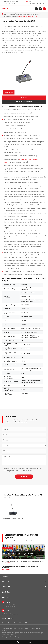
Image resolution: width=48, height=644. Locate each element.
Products (12, 14)
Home (6, 14)
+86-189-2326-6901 (11, 4)
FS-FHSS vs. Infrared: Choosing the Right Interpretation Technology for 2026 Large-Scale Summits (23, 555)
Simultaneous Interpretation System (28, 14)
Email (8, 611)
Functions (24, 98)
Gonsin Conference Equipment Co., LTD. (22, 629)
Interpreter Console (11, 16)
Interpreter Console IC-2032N (13, 519)
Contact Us (6, 597)
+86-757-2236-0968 (11, 2)
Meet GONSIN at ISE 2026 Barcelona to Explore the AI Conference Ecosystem (23, 561)
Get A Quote (9, 92)
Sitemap (4, 637)
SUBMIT (24, 477)
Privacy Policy (14, 637)
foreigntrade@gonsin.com (37, 4)
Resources (6, 586)
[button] (24, 86)
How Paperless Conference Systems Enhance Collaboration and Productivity (20, 567)
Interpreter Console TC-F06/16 (28, 16)
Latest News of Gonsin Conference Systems (21, 536)
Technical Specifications (24, 102)
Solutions (5, 581)
